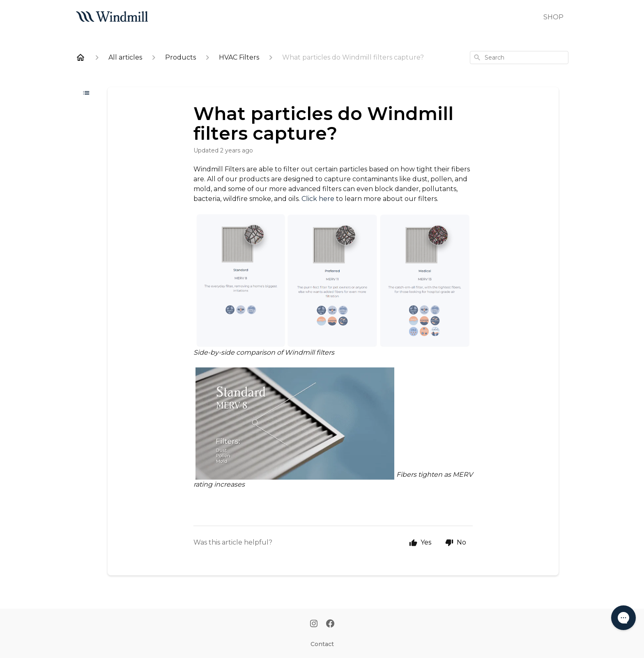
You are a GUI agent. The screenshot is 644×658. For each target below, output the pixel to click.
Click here (318, 199)
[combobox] (519, 58)
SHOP (553, 17)
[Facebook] (330, 624)
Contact (322, 644)
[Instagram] (314, 624)
